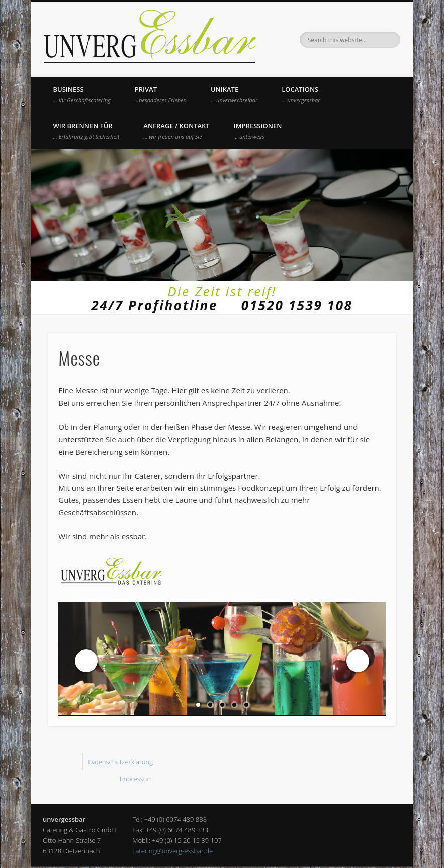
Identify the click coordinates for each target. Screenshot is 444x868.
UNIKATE (234, 94)
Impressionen (258, 131)
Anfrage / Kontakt (176, 131)
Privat (161, 94)
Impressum (136, 779)
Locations (301, 94)
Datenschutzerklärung (120, 762)
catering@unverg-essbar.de (172, 851)
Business (82, 94)
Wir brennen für (86, 131)
